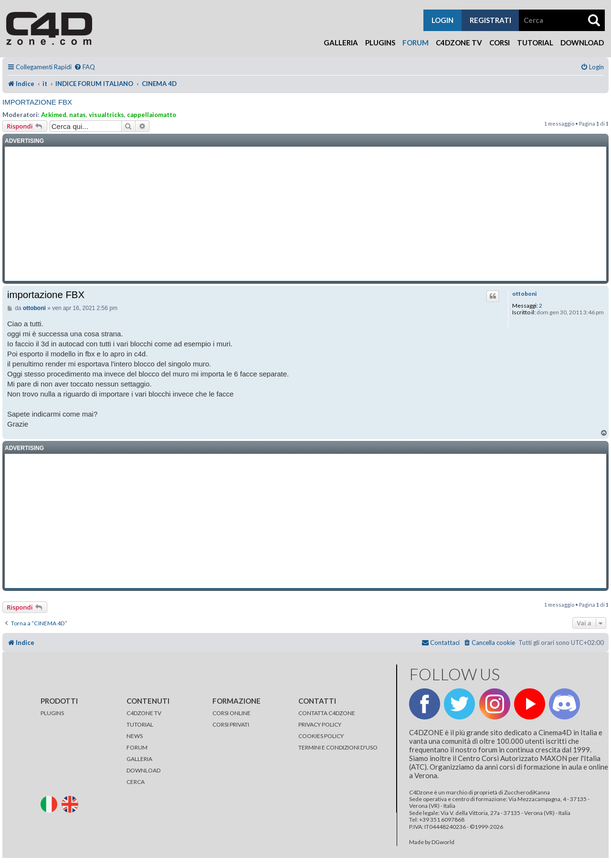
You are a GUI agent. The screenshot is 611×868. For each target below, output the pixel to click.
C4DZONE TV (144, 713)
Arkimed (54, 115)
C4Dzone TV (459, 43)
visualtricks (106, 115)
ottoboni (524, 294)
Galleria (341, 43)
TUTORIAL (140, 724)
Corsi (500, 43)
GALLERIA (139, 759)
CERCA (136, 782)
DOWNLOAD (143, 770)
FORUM (137, 747)
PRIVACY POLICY (320, 724)
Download (582, 43)
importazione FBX (37, 102)
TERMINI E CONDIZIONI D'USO (338, 747)
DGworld (443, 842)
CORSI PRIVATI (231, 724)
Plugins (380, 43)
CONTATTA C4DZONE (327, 713)
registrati (490, 20)
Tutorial (535, 43)
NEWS (135, 736)
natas (78, 115)
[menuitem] (84, 67)
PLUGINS (52, 713)
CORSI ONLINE (232, 713)
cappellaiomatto (152, 115)
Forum (416, 43)
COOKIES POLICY (321, 736)
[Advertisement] (305, 214)
